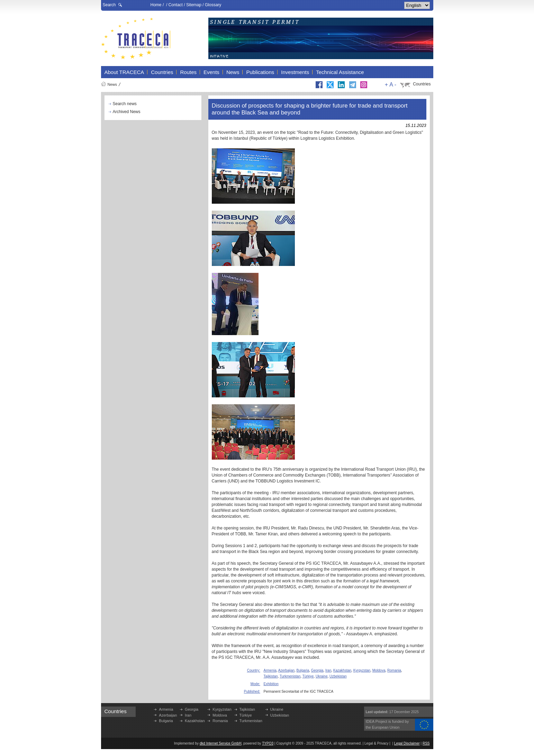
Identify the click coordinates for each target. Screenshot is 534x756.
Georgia (317, 670)
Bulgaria (303, 670)
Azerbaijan (286, 670)
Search (109, 5)
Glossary (213, 5)
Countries (422, 84)
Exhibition (271, 684)
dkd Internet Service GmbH (221, 743)
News (112, 84)
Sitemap (194, 5)
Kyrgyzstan (362, 670)
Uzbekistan (338, 676)
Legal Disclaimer (407, 743)
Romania (394, 670)
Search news (125, 104)
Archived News (127, 112)
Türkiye (308, 676)
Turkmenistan (290, 676)
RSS (426, 743)
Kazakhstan (342, 670)
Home (156, 5)
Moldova (379, 670)
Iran (328, 670)
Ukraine (322, 676)
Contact (176, 5)
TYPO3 (268, 743)
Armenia (270, 670)
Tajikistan (271, 676)
